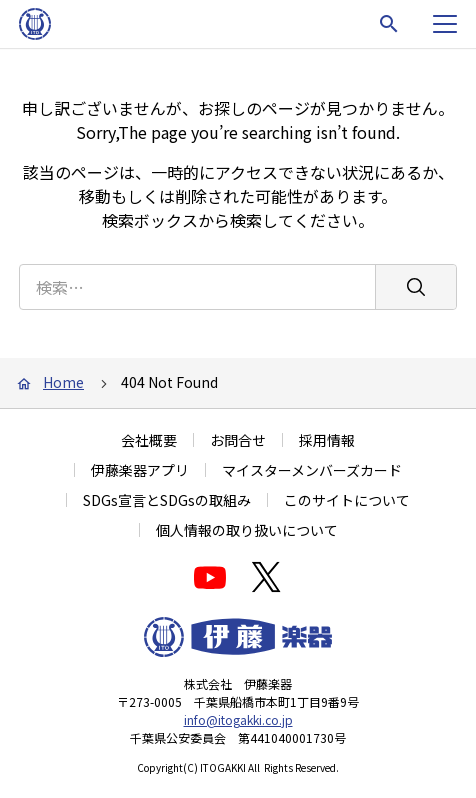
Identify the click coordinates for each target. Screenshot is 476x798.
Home (63, 382)
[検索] (415, 287)
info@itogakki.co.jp (238, 719)
